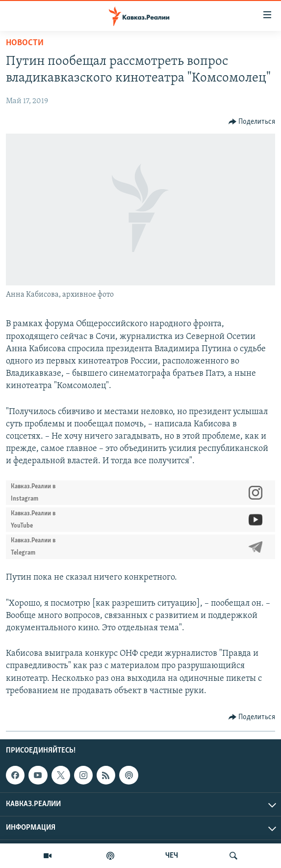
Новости (25, 43)
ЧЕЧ (172, 856)
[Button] (252, 122)
